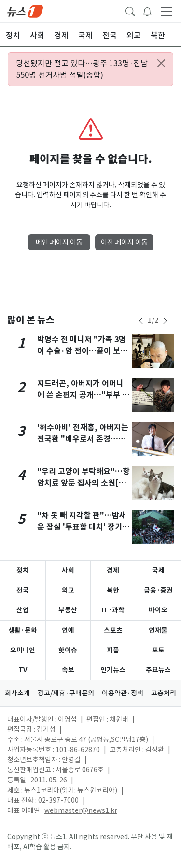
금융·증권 (158, 590)
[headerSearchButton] (130, 11)
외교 (68, 590)
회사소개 (17, 693)
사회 (68, 570)
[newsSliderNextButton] (165, 321)
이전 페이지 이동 (124, 242)
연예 (68, 630)
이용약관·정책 (123, 693)
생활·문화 (23, 630)
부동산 (68, 610)
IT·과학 (113, 610)
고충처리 (164, 693)
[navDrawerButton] (167, 11)
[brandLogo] (25, 11)
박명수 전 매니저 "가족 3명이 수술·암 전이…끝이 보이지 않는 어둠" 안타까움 (82, 351)
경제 (113, 570)
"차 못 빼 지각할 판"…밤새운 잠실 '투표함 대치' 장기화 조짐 (83, 527)
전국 (23, 590)
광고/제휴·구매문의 (66, 693)
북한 (113, 590)
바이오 (158, 610)
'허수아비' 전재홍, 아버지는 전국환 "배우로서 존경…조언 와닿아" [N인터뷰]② (83, 439)
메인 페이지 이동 (59, 242)
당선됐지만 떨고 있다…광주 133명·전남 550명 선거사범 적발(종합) (82, 69)
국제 (158, 570)
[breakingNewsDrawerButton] (147, 11)
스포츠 (113, 630)
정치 (23, 570)
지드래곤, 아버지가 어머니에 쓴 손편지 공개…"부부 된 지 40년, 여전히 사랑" (83, 395)
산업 (23, 610)
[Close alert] (161, 63)
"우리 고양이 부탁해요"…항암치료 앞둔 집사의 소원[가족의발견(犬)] (84, 483)
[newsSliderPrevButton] (141, 321)
